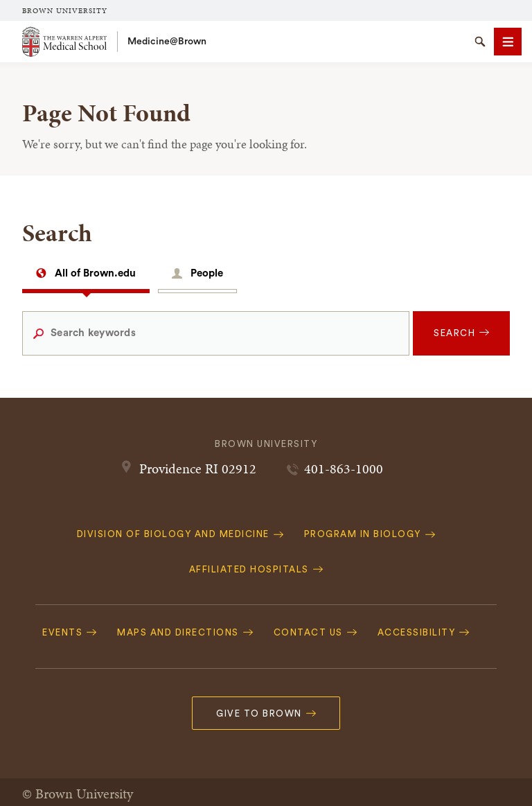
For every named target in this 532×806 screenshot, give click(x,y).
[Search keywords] (216, 333)
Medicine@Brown (167, 42)
